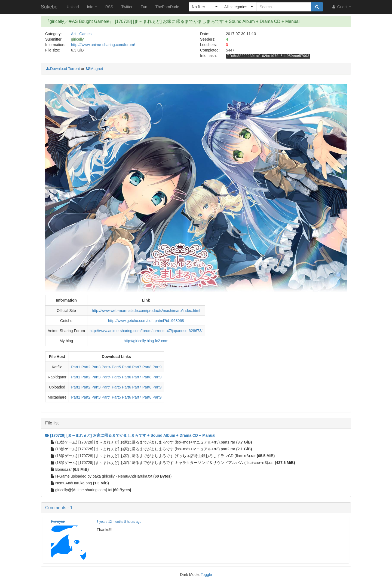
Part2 (86, 367)
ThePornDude (167, 7)
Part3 (96, 367)
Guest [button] (341, 7)
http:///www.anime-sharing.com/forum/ (103, 45)
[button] (205, 7)
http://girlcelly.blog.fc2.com (146, 341)
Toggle (206, 575)
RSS (109, 7)
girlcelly (77, 39)
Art (73, 34)
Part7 (137, 367)
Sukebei (50, 7)
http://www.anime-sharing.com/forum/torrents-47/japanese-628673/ (146, 331)
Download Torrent (62, 69)
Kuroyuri (58, 521)
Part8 (147, 367)
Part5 (116, 367)
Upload (73, 7)
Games (85, 34)
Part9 (157, 367)
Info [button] (92, 7)
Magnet (94, 69)
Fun (144, 7)
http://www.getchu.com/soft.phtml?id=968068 (146, 321)
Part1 (76, 367)
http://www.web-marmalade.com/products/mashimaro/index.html (146, 311)
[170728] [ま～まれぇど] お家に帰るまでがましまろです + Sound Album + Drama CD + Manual (130, 435)
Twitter (127, 7)
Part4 (106, 367)
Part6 (126, 367)
